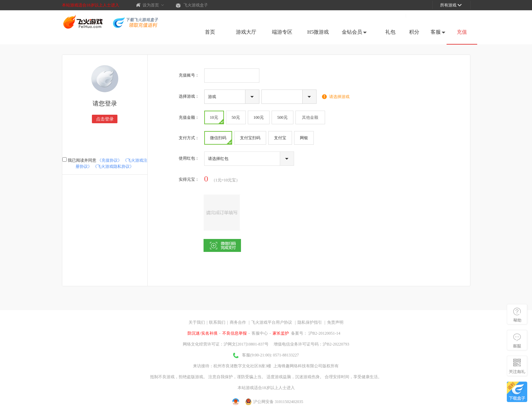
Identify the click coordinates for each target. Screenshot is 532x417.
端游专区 (282, 32)
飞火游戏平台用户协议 (272, 322)
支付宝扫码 (250, 138)
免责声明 (335, 322)
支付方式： (189, 138)
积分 (414, 32)
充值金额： (189, 117)
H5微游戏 (318, 32)
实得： (189, 179)
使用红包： (189, 158)
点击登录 (105, 119)
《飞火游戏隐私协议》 (113, 166)
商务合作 (238, 322)
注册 (396, 15)
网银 (304, 138)
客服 (438, 32)
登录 (415, 15)
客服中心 (260, 333)
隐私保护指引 (310, 322)
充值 (462, 32)
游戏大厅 (246, 32)
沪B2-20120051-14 (324, 333)
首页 (210, 32)
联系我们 (217, 322)
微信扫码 (221, 140)
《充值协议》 (110, 160)
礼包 (390, 32)
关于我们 (197, 322)
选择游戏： (189, 96)
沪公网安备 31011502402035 (274, 402)
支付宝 (280, 138)
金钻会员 (354, 32)
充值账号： (189, 75)
